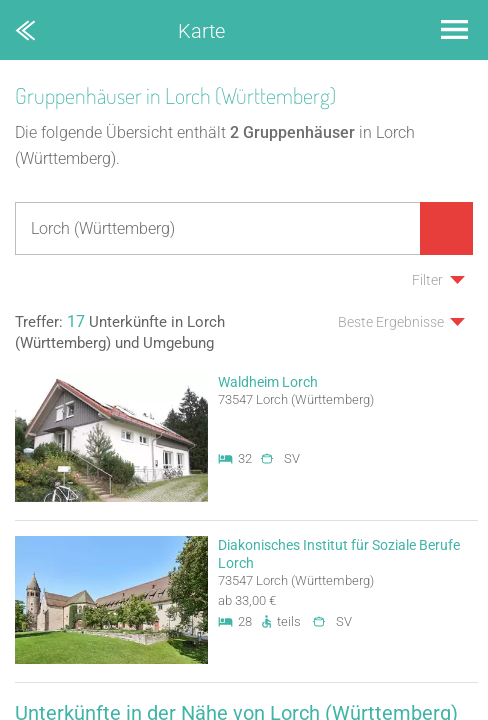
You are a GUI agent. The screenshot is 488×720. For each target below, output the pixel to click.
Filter (427, 280)
